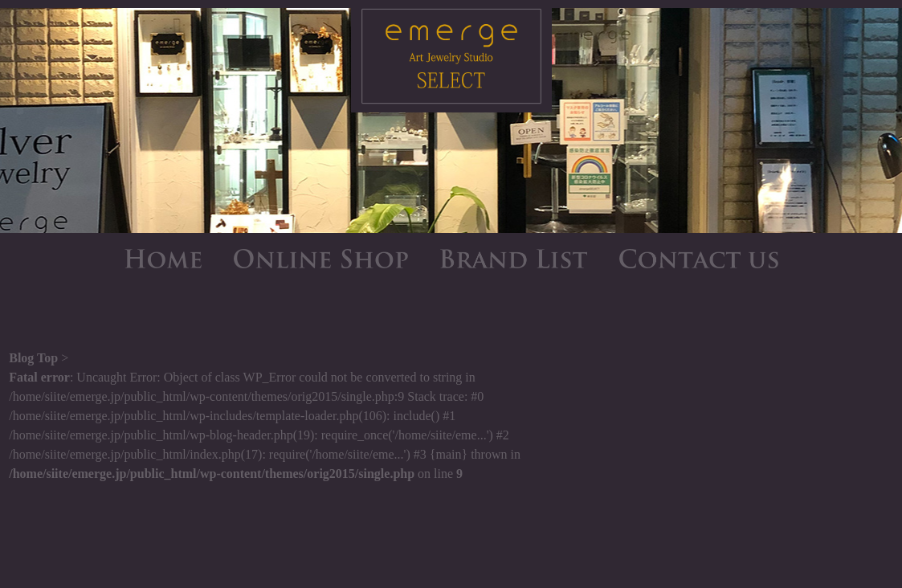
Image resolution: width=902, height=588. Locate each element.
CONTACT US (699, 259)
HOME (163, 259)
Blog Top (33, 358)
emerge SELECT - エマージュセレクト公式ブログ (451, 60)
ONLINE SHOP (321, 259)
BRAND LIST (514, 259)
